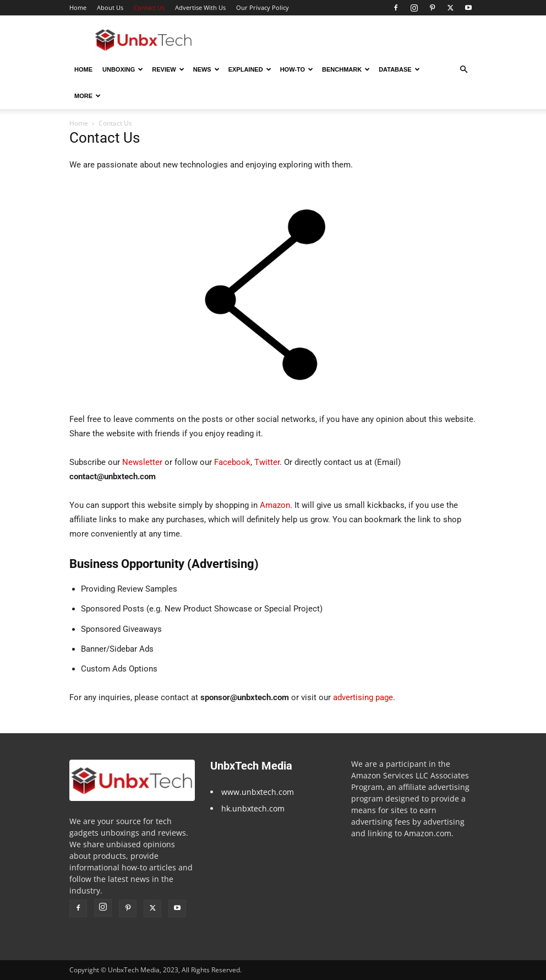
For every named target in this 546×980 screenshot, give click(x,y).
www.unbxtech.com (258, 792)
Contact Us (149, 7)
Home (78, 7)
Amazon (275, 505)
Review (168, 69)
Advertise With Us (200, 7)
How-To (297, 69)
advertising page (363, 697)
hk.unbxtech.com (253, 808)
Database (399, 69)
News (206, 69)
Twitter (267, 462)
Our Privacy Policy (263, 7)
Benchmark (346, 69)
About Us (110, 7)
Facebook (232, 462)
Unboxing (123, 69)
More (88, 96)
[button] (463, 70)
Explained (250, 69)
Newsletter (142, 462)
